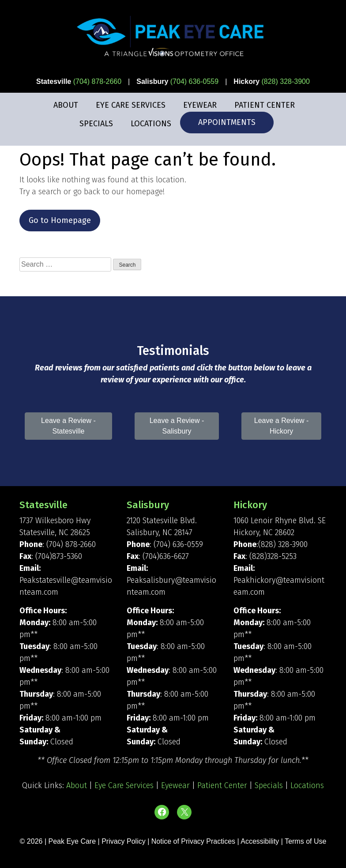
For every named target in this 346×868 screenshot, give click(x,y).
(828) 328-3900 (285, 81)
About (66, 105)
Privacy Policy (124, 841)
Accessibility (260, 841)
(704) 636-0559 (194, 81)
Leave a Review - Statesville (68, 426)
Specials (96, 124)
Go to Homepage (60, 220)
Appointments (227, 122)
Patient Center (265, 105)
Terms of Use (305, 841)
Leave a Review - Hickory (282, 426)
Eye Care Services (131, 105)
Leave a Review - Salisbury (177, 426)
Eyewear (200, 105)
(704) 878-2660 (97, 81)
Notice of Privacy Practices (193, 841)
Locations (151, 124)
